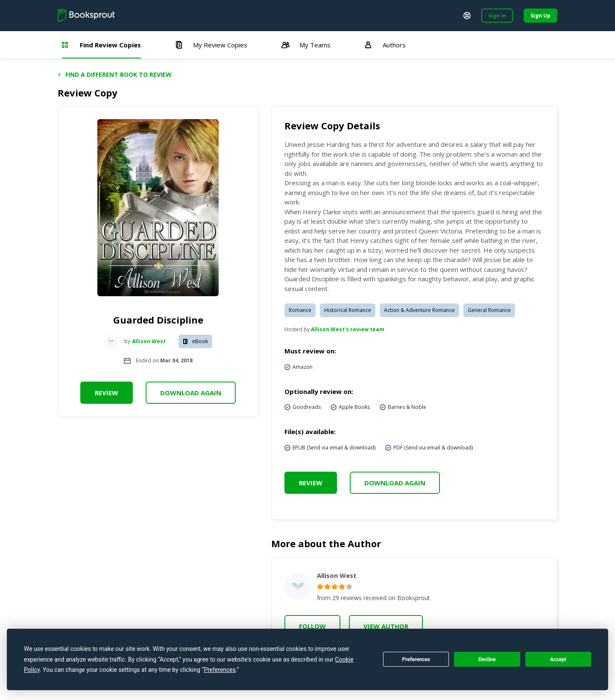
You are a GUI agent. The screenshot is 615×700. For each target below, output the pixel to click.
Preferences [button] (220, 670)
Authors (385, 45)
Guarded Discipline (158, 320)
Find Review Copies (101, 45)
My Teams (306, 45)
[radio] (320, 587)
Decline (487, 659)
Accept (558, 659)
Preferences (416, 659)
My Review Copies (211, 45)
